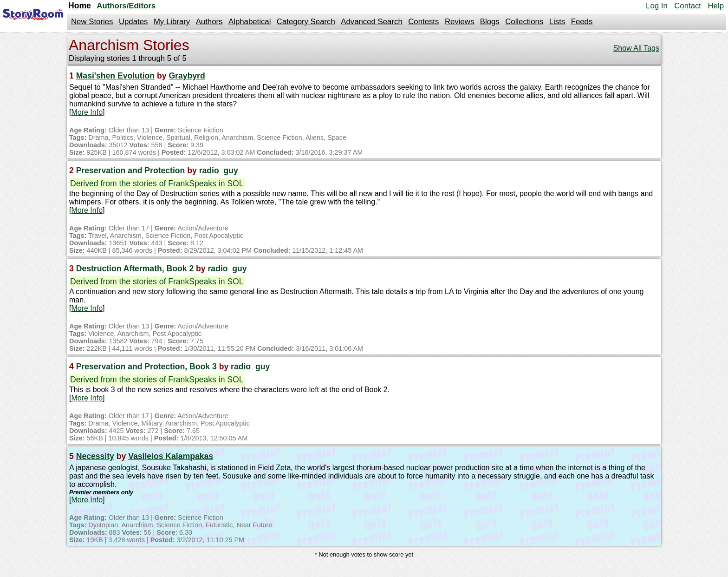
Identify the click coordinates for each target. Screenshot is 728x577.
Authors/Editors (126, 6)
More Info (87, 112)
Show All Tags (636, 48)
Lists (557, 22)
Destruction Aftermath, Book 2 (135, 269)
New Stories (92, 22)
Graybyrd (187, 76)
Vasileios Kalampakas (171, 456)
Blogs (490, 22)
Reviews (459, 22)
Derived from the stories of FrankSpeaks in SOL (157, 184)
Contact (688, 6)
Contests (423, 22)
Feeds (582, 22)
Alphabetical (250, 22)
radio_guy (219, 170)
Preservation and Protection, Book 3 (146, 367)
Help (716, 6)
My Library (172, 22)
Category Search (306, 22)
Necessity (95, 456)
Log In (657, 6)
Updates (133, 22)
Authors (209, 22)
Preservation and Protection (131, 170)
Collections (524, 22)
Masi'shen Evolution (115, 76)
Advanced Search (371, 22)
